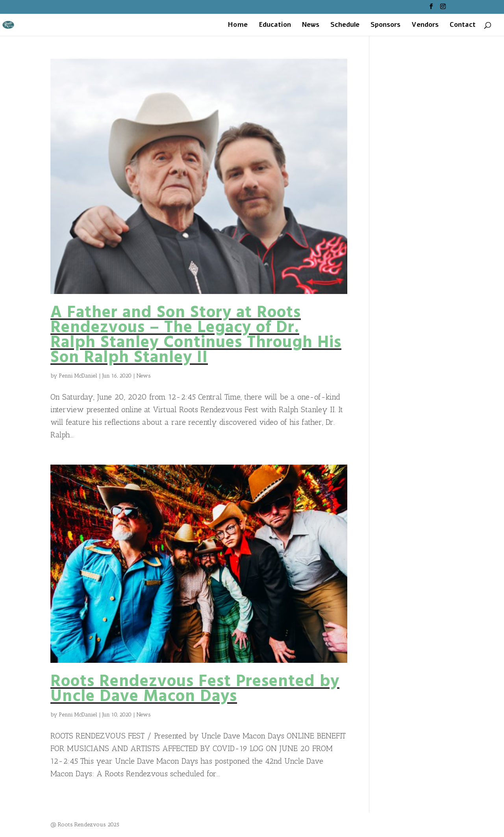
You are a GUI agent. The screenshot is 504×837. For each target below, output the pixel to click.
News (311, 26)
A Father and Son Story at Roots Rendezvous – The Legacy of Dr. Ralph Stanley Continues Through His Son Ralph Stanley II (196, 335)
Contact (463, 26)
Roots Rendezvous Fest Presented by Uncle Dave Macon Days (195, 689)
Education (275, 26)
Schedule (345, 26)
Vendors (425, 26)
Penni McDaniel (78, 376)
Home (238, 26)
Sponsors (385, 26)
